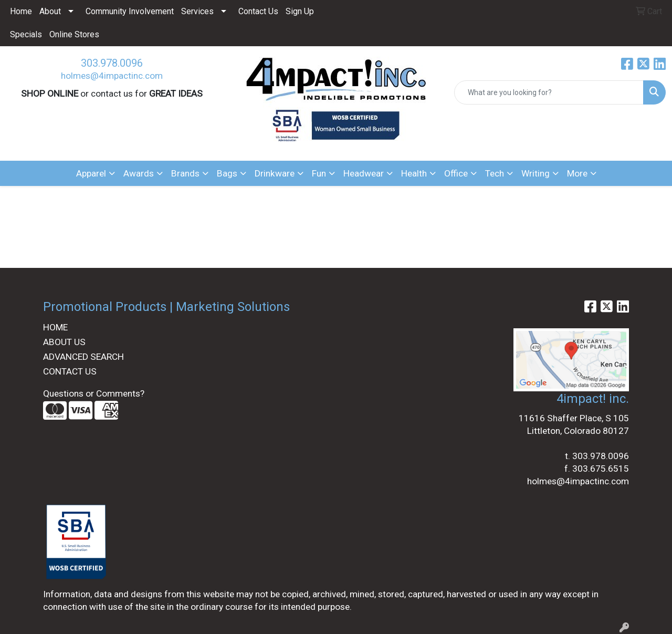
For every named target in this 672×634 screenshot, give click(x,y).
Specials (26, 34)
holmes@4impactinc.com (112, 76)
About (50, 11)
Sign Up (300, 11)
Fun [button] (319, 173)
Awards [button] (139, 173)
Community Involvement (130, 11)
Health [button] (414, 173)
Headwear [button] (364, 173)
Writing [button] (535, 173)
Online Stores (74, 34)
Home (21, 11)
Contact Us (258, 11)
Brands (185, 173)
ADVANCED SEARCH (83, 357)
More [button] (577, 173)
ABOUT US (64, 342)
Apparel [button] (91, 173)
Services (197, 11)
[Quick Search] (549, 92)
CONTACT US (70, 371)
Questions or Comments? (94, 393)
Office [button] (456, 173)
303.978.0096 (112, 63)
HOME (55, 327)
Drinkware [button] (275, 173)
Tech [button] (495, 173)
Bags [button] (227, 173)
